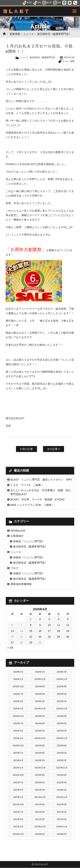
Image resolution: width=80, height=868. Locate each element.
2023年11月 (62, 738)
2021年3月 (40, 819)
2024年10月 (18, 716)
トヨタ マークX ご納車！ (27, 485)
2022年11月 (62, 768)
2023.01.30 (69, 57)
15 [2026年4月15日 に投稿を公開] (31, 631)
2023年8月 (62, 746)
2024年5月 (62, 723)
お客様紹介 (17, 536)
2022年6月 (40, 782)
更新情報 (15, 34)
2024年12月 (40, 709)
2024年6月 (40, 723)
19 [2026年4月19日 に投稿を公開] (68, 631)
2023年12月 (40, 738)
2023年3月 (40, 760)
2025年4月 (18, 701)
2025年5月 (62, 694)
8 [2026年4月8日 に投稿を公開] (31, 625)
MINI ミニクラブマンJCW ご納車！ (32, 505)
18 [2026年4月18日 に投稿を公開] (59, 631)
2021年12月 (40, 797)
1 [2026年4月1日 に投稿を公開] (31, 619)
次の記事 (54, 449)
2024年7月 (18, 723)
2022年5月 (62, 782)
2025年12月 (40, 679)
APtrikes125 (18, 531)
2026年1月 (18, 679)
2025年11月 (62, 679)
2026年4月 (18, 672)
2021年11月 (62, 797)
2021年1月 (18, 827)
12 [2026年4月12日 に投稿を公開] (68, 625)
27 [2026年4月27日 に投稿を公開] (12, 643)
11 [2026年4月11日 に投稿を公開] (59, 625)
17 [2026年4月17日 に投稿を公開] (49, 631)
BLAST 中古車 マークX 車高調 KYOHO (37, 499)
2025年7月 (18, 694)
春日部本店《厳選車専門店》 (54, 34)
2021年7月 (18, 812)
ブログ (14, 568)
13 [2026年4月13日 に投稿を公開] (12, 631)
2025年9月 (40, 686)
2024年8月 (62, 716)
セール (65, 61)
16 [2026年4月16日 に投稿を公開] (40, 631)
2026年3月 (40, 672)
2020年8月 (62, 834)
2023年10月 (18, 746)
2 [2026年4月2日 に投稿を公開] (40, 619)
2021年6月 (40, 812)
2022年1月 (18, 797)
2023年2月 (62, 760)
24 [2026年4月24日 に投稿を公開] (49, 637)
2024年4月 (18, 731)
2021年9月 (40, 804)
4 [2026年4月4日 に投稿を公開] (59, 619)
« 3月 (10, 648)
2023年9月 (40, 746)
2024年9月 (40, 716)
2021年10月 (18, 804)
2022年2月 (62, 790)
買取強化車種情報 (21, 584)
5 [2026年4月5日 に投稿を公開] (68, 619)
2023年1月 (18, 768)
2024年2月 (62, 731)
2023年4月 (18, 760)
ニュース (29, 34)
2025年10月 (18, 686)
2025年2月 (62, 701)
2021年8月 (62, 804)
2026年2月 (62, 672)
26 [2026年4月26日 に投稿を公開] (68, 637)
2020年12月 (40, 827)
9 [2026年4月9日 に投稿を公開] (40, 625)
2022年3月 (40, 790)
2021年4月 (18, 819)
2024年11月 (62, 709)
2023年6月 (40, 753)
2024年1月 (18, 738)
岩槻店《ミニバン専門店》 (29, 541)
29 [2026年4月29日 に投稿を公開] (31, 643)
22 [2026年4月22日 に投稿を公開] (31, 637)
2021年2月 (62, 819)
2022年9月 (40, 775)
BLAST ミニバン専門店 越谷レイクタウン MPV (41, 480)
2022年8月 (62, 775)
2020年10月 (18, 834)
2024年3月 (40, 731)
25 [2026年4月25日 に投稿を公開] (59, 637)
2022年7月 (18, 782)
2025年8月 (62, 686)
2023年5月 (62, 753)
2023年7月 (18, 753)
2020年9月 (40, 834)
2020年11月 (62, 827)
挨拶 (72, 61)
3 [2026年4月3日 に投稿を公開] (49, 619)
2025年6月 (40, 694)
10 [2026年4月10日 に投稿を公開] (49, 625)
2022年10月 (18, 775)
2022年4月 (18, 790)
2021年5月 (62, 812)
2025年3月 (40, 701)
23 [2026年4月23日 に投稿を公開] (40, 637)
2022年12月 (40, 768)
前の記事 (26, 449)
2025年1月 (18, 709)
